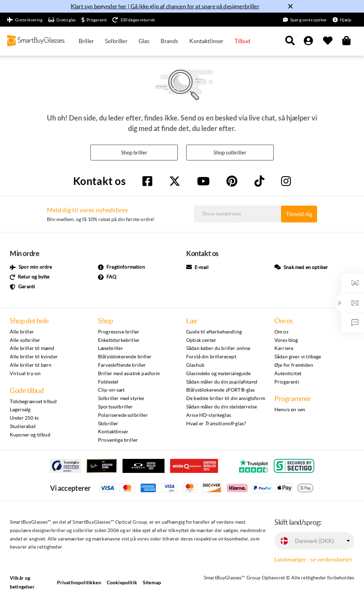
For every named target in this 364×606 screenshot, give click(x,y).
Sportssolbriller (115, 407)
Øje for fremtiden (294, 365)
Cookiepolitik (122, 583)
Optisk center (201, 340)
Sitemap (152, 583)
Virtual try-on (25, 374)
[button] (340, 303)
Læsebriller (111, 349)
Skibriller (108, 424)
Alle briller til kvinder (34, 357)
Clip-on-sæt (111, 390)
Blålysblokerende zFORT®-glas (220, 390)
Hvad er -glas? (216, 424)
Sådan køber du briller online (218, 349)
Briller (86, 41)
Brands (169, 41)
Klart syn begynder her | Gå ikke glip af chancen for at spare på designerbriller (165, 6)
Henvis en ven (290, 410)
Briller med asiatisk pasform (129, 374)
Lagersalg (20, 410)
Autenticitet (288, 374)
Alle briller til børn (31, 365)
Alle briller (22, 332)
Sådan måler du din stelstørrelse (222, 407)
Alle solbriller (25, 340)
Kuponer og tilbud (30, 435)
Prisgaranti (287, 382)
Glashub (195, 365)
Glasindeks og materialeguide (218, 374)
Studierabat (23, 427)
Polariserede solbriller (123, 415)
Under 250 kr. (25, 418)
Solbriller (116, 41)
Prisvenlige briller (118, 440)
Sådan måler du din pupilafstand (222, 382)
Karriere (284, 349)
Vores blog (286, 340)
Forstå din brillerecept (211, 357)
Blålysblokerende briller (125, 357)
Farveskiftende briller (122, 365)
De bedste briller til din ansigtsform (226, 399)
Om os (281, 332)
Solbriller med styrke (121, 399)
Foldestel (108, 382)
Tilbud (242, 41)
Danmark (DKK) (314, 541)
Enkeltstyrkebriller (119, 340)
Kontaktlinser (206, 41)
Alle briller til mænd (32, 349)
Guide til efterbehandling (214, 332)
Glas (144, 41)
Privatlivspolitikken (79, 583)
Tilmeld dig (299, 214)
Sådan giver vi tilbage (298, 357)
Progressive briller (119, 332)
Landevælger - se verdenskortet (313, 560)
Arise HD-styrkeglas (209, 415)
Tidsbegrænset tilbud (33, 402)
